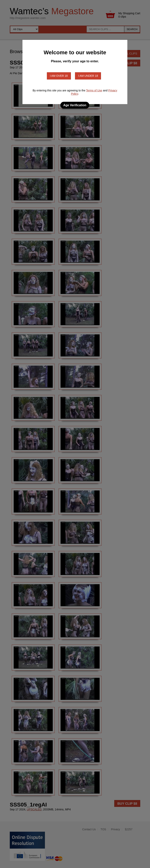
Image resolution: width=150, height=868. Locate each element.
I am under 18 (88, 76)
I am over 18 (59, 76)
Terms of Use (94, 90)
